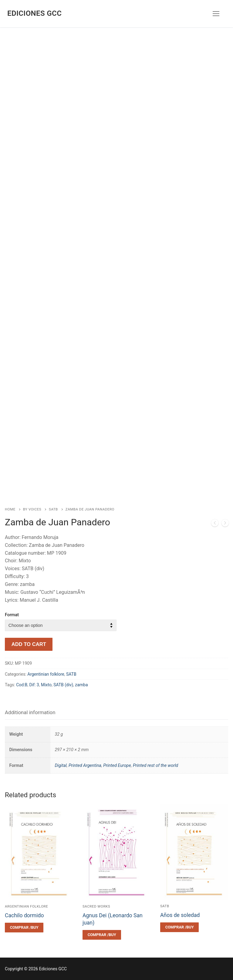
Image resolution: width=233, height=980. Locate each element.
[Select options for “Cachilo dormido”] (24, 928)
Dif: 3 (34, 685)
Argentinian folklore (46, 674)
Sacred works (96, 906)
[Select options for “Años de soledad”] (179, 927)
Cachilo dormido (24, 915)
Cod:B (22, 685)
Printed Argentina (85, 766)
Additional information (30, 712)
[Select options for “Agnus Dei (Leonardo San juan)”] (102, 935)
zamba (81, 685)
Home (10, 509)
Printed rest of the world (155, 766)
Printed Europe (117, 766)
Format (12, 615)
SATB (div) (63, 685)
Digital (61, 766)
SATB (53, 509)
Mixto (46, 685)
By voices (32, 509)
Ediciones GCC (34, 13)
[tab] (30, 713)
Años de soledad (180, 915)
